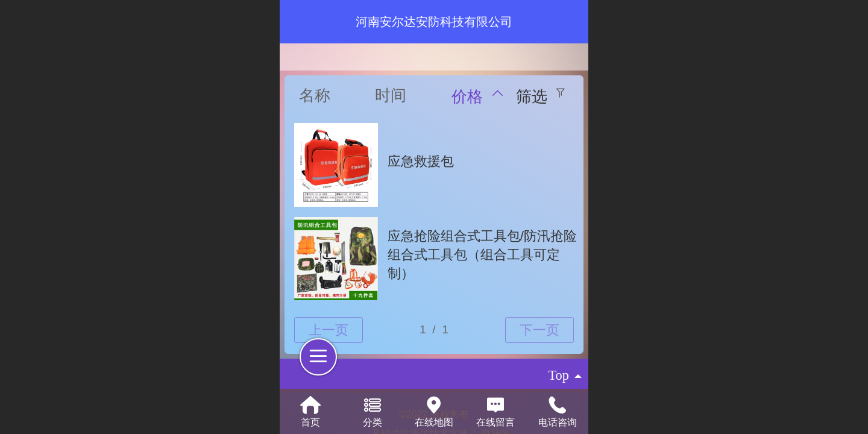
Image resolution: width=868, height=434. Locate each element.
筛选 (532, 96)
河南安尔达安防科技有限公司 (434, 22)
